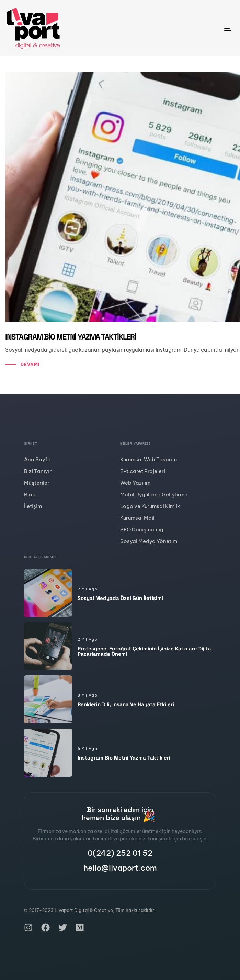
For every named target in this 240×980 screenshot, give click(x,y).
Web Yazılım (135, 483)
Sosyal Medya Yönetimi (149, 541)
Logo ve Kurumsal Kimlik (150, 506)
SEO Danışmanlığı (142, 530)
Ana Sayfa (37, 459)
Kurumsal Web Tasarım (148, 459)
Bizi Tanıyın (38, 471)
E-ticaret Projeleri (143, 471)
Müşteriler (37, 483)
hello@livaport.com (120, 868)
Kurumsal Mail (137, 518)
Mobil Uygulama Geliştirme (154, 494)
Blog (30, 494)
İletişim (33, 506)
